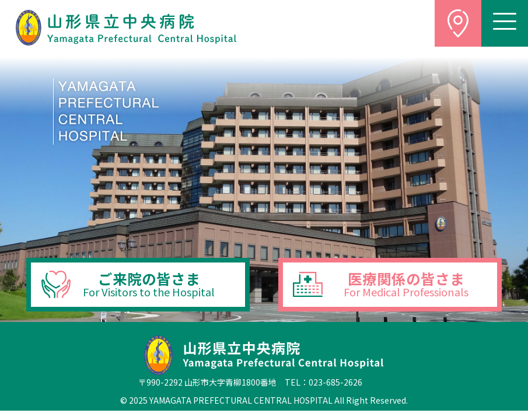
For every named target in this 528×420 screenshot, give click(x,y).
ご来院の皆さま (149, 284)
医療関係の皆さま (406, 284)
